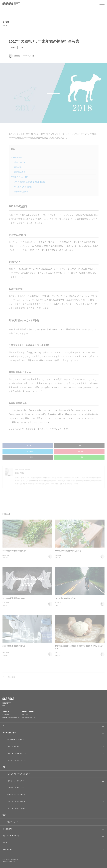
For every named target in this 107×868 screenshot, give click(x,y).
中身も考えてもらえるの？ (16, 795)
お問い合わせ (7, 850)
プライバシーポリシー (9, 862)
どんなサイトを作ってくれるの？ (19, 774)
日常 (22, 48)
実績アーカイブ (13, 822)
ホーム (5, 726)
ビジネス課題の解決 (9, 733)
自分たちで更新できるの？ (16, 801)
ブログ (5, 843)
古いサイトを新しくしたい (16, 760)
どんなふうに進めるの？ (16, 781)
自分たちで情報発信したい (16, 753)
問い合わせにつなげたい (16, 740)
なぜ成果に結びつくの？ (16, 788)
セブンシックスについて (11, 836)
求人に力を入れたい (14, 746)
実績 (4, 815)
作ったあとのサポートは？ (16, 808)
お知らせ (13, 48)
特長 (4, 767)
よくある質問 (7, 829)
